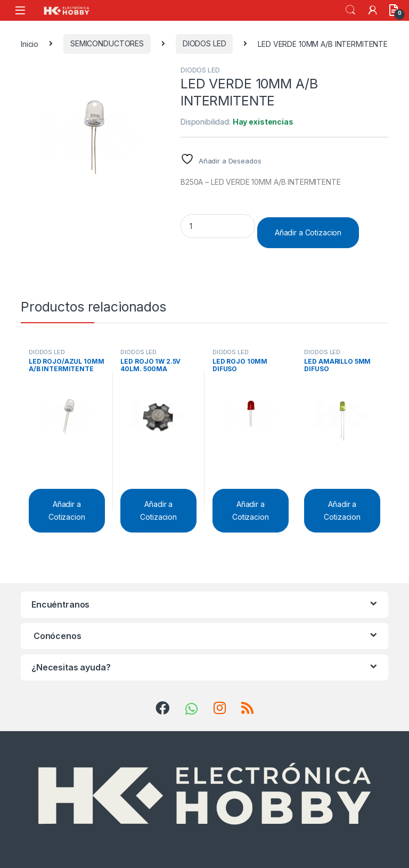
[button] (155, 77)
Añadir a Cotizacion (308, 232)
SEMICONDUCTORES (107, 43)
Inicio (30, 43)
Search (350, 10)
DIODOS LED (204, 43)
